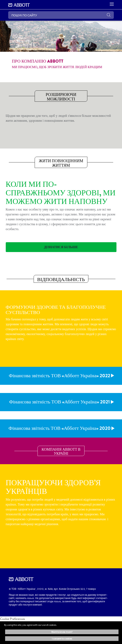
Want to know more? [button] (62, 632)
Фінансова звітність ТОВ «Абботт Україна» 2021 (59, 402)
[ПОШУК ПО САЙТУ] (61, 15)
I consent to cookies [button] (62, 639)
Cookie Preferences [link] (13, 619)
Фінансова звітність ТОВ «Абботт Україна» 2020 (59, 428)
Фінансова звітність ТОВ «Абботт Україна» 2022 (59, 376)
